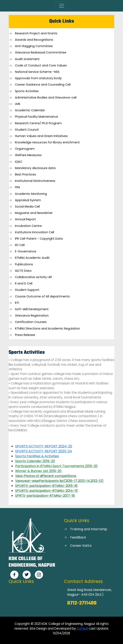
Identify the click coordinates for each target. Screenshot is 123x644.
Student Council (27, 130)
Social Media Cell (27, 207)
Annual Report (25, 219)
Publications (24, 264)
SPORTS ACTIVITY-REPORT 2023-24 (44, 451)
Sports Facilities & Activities (37, 456)
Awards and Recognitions (34, 40)
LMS (18, 104)
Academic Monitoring (31, 194)
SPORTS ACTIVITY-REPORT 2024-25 (44, 446)
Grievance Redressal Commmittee (41, 53)
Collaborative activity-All (33, 277)
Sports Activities (27, 91)
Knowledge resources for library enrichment (47, 142)
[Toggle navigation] (61, 6)
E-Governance (26, 251)
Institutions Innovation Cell (35, 232)
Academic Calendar (30, 110)
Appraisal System (28, 200)
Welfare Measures (28, 155)
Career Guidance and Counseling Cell (43, 85)
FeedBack (78, 537)
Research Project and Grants (36, 33)
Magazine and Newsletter (34, 213)
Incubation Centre (28, 226)
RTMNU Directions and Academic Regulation (47, 329)
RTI (17, 303)
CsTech (83, 628)
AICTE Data (23, 271)
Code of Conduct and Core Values (41, 66)
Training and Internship (89, 529)
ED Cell (20, 245)
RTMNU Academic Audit (32, 258)
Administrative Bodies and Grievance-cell (46, 98)
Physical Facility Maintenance (36, 117)
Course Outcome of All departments (42, 296)
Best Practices (26, 175)
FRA (18, 187)
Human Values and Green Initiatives (41, 136)
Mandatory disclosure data (35, 168)
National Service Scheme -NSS (37, 72)
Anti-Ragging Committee (34, 46)
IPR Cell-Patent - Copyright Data (39, 239)
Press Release (25, 335)
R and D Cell (24, 284)
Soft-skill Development (32, 309)
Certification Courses (31, 322)
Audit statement (27, 59)
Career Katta (81, 546)
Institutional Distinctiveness (35, 181)
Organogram (25, 149)
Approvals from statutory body (38, 78)
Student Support (27, 290)
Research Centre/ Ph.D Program (38, 123)
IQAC (19, 162)
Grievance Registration (32, 316)
